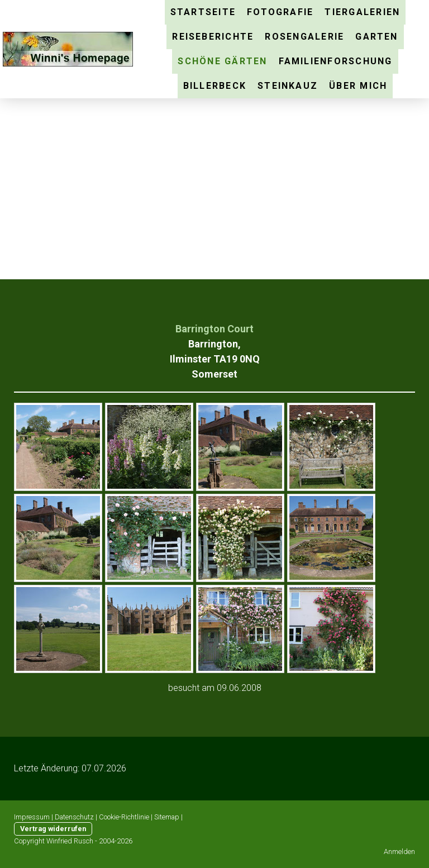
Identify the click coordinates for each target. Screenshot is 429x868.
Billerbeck (215, 86)
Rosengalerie (304, 37)
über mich (358, 86)
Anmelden (399, 852)
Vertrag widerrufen (53, 829)
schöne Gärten (222, 61)
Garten (376, 37)
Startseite (203, 12)
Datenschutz (74, 817)
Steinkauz (288, 86)
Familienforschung (336, 61)
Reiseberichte (213, 37)
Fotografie (280, 12)
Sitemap (167, 817)
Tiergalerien (362, 12)
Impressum (32, 817)
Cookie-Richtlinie (124, 817)
